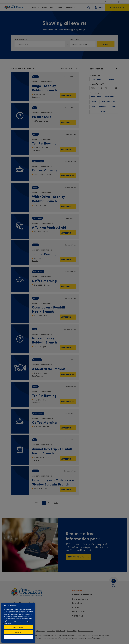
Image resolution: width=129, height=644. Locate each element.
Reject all (18, 632)
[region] (18, 623)
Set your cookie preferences (18, 637)
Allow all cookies (18, 627)
